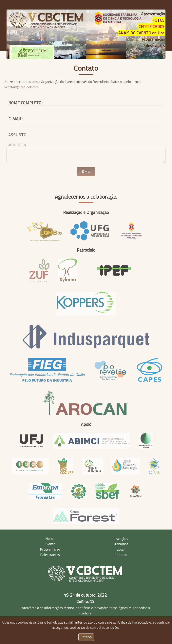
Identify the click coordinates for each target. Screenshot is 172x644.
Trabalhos (121, 544)
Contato (86, 68)
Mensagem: (18, 145)
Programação (50, 549)
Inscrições (121, 539)
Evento (50, 544)
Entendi (86, 637)
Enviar (86, 171)
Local (121, 549)
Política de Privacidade (133, 622)
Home (50, 539)
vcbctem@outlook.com (21, 87)
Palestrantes (50, 555)
